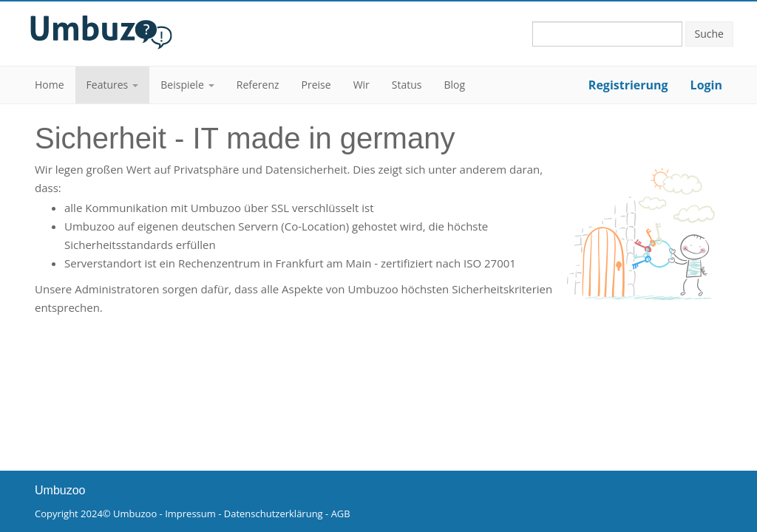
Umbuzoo (135, 514)
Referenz (258, 85)
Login (706, 85)
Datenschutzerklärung (274, 514)
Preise (316, 85)
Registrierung (628, 85)
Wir (361, 85)
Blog (455, 85)
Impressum (190, 514)
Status (407, 85)
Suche (709, 34)
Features (108, 85)
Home (50, 85)
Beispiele (182, 85)
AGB (341, 514)
